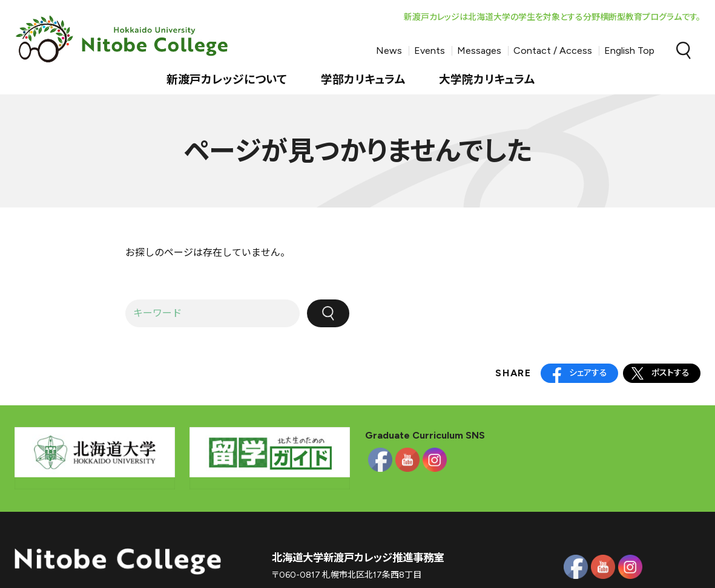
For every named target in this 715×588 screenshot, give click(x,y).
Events (430, 51)
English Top (629, 51)
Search (684, 51)
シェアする (588, 373)
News (389, 51)
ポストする (671, 373)
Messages (479, 51)
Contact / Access (553, 51)
